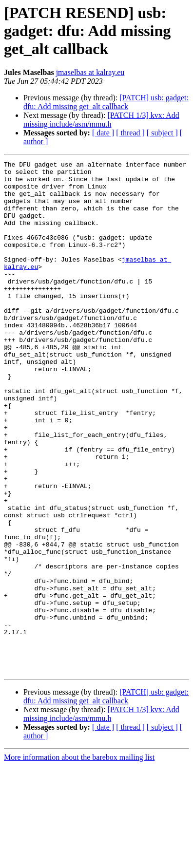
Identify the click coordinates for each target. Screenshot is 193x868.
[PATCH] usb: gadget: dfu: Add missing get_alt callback (106, 102)
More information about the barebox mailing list (79, 859)
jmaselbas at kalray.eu (90, 72)
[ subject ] (162, 133)
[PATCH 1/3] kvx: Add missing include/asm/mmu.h (101, 120)
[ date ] (103, 133)
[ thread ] (130, 133)
